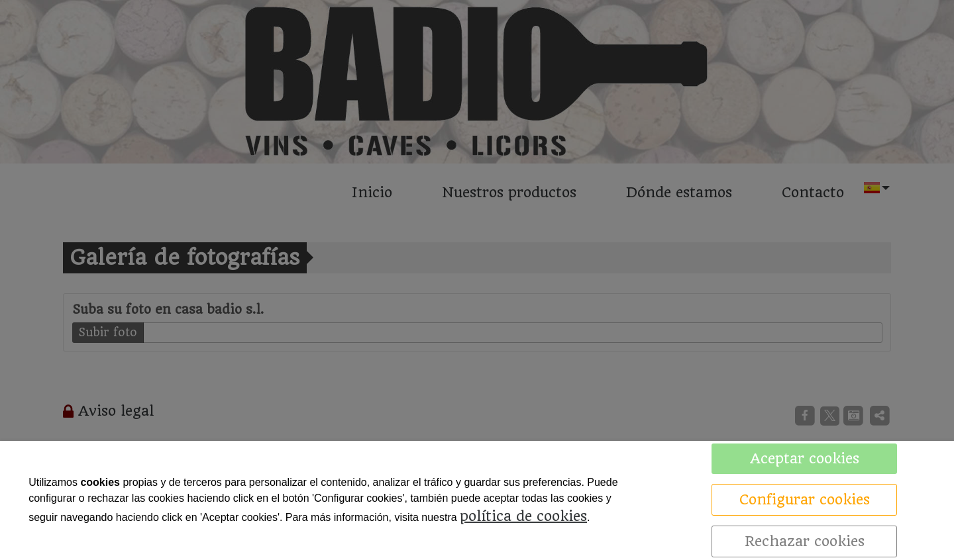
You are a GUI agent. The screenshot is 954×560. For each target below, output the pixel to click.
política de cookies (523, 516)
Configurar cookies (805, 499)
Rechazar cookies (805, 541)
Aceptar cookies (805, 458)
